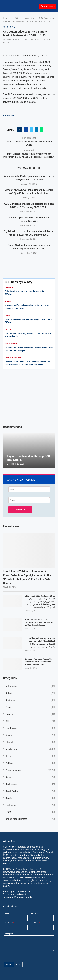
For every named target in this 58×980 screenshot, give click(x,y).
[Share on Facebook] (26, 130)
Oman (30, 756)
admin (16, 40)
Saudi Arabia (30, 791)
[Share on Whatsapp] (41, 130)
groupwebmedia (19, 894)
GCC (16, 18)
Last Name (35, 923)
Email (7, 913)
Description (9, 934)
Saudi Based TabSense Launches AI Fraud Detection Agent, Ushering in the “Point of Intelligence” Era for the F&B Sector (27, 577)
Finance (30, 714)
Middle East (30, 749)
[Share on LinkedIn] (37, 130)
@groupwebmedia (23, 897)
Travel (30, 812)
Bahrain (30, 693)
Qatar (30, 777)
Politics (30, 763)
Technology (30, 805)
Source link (9, 116)
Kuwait (30, 735)
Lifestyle (30, 742)
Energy (30, 707)
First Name (9, 923)
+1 (24, 891)
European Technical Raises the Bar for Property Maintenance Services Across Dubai (39, 662)
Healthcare (30, 728)
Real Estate (30, 784)
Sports (30, 798)
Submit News (48, 6)
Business (30, 700)
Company (34, 913)
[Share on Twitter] (32, 130)
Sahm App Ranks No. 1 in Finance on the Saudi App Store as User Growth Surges (39, 622)
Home (6, 18)
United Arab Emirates (30, 819)
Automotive (29, 18)
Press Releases (30, 770)
